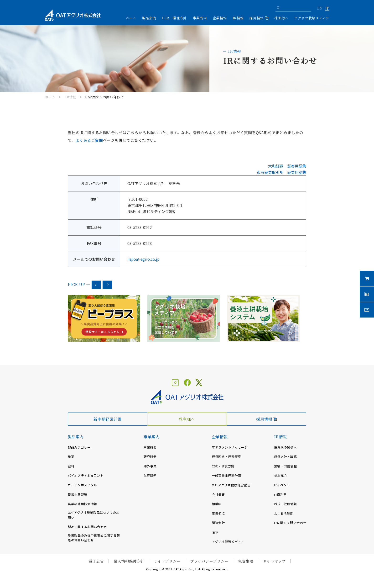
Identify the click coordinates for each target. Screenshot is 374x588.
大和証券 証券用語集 (287, 166)
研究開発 (150, 457)
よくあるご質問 (89, 140)
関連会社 (218, 523)
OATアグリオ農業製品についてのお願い (93, 515)
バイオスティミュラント (86, 475)
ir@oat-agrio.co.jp (143, 259)
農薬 (71, 457)
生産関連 (150, 475)
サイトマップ (274, 561)
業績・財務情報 (286, 466)
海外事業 (150, 466)
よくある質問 (284, 513)
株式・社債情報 (286, 504)
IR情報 (71, 97)
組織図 (217, 504)
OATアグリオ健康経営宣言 (231, 485)
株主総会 (281, 475)
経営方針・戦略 (286, 457)
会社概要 (218, 495)
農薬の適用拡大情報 (82, 504)
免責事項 (246, 561)
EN (320, 8)
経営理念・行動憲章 (226, 457)
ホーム (131, 18)
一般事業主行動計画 (226, 475)
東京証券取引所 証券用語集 (281, 172)
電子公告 (96, 561)
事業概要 (150, 447)
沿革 (215, 532)
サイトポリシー (167, 561)
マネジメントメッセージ (230, 447)
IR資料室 (280, 495)
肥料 (71, 466)
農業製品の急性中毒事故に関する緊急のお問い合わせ (94, 538)
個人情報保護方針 (129, 561)
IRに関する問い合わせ (290, 523)
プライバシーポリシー (209, 561)
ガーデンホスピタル (82, 485)
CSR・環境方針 (174, 18)
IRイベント (282, 485)
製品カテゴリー (79, 447)
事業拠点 (218, 513)
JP (327, 8)
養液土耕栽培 (78, 495)
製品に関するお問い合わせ (87, 527)
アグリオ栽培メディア (312, 18)
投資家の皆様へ (286, 447)
